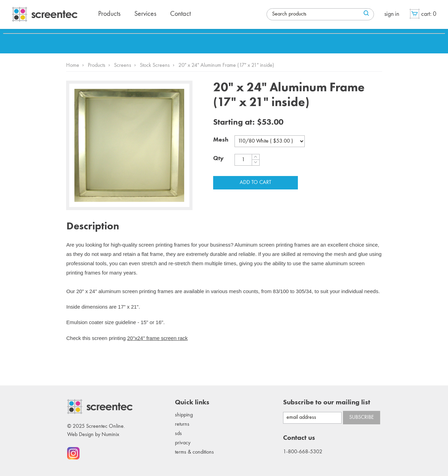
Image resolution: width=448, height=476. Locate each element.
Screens (123, 65)
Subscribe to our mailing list (327, 403)
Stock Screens (155, 65)
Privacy (183, 443)
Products (97, 65)
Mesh (221, 140)
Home (73, 65)
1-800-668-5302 (303, 452)
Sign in (392, 14)
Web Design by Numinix (93, 435)
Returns (182, 424)
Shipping (184, 415)
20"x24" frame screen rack (157, 338)
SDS (178, 434)
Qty (218, 158)
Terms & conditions (194, 452)
